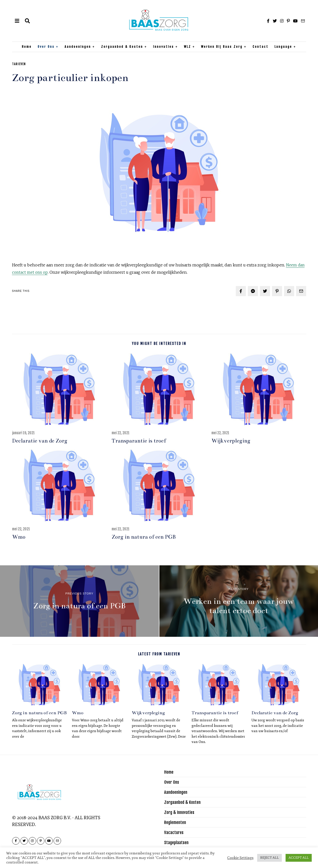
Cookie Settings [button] (240, 858)
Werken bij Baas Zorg (222, 47)
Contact (261, 47)
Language (283, 47)
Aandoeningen (78, 47)
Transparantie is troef (139, 441)
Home (27, 47)
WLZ (188, 47)
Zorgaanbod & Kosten (122, 47)
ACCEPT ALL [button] (299, 858)
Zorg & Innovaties (180, 812)
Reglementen (176, 822)
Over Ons (46, 47)
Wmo (19, 537)
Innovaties (164, 47)
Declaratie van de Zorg (40, 441)
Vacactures (174, 832)
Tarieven (19, 64)
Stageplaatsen (177, 842)
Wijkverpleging (231, 441)
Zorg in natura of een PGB (144, 537)
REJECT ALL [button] (269, 858)
